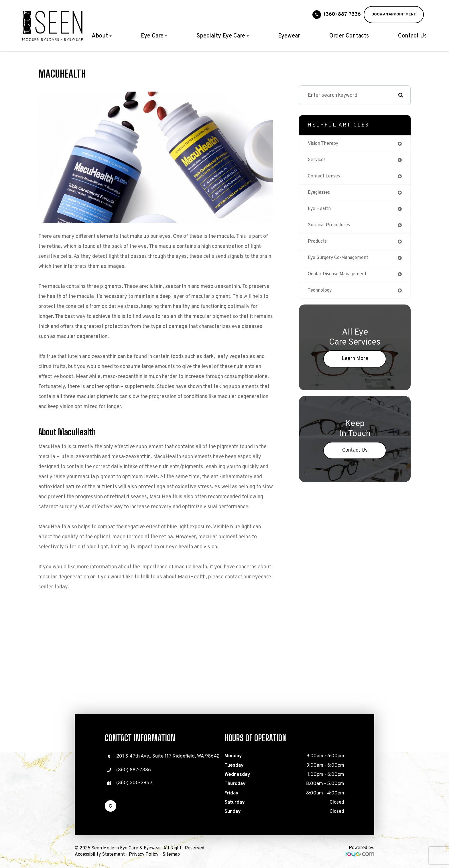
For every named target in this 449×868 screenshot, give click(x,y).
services (318, 161)
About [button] (102, 36)
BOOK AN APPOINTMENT (394, 14)
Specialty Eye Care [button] (223, 36)
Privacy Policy (144, 855)
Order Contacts (349, 36)
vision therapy (325, 144)
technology (321, 296)
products (318, 245)
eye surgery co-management (341, 262)
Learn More (355, 364)
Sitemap (171, 855)
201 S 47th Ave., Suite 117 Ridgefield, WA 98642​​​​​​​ (168, 756)
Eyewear (289, 36)
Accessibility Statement (100, 855)
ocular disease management (341, 279)
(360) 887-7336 (342, 14)
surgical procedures (331, 228)
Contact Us (412, 36)
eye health (320, 211)
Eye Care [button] (154, 36)
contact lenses (326, 178)
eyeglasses (321, 194)
